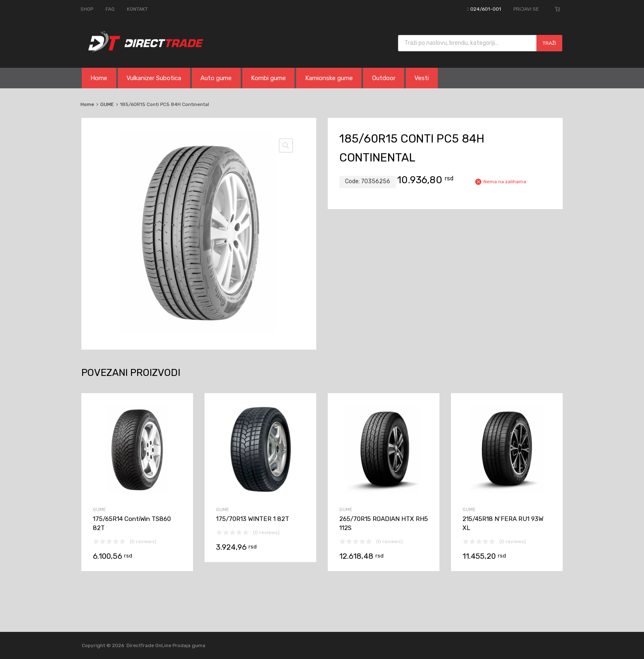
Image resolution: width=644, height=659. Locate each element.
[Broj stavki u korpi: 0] (557, 9)
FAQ (110, 9)
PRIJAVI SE (526, 9)
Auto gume (216, 78)
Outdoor (384, 78)
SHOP (87, 9)
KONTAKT (137, 9)
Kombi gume (268, 78)
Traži (549, 43)
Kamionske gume (329, 78)
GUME (107, 104)
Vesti (422, 78)
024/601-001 (486, 9)
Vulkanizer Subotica (154, 78)
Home (99, 78)
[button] (286, 145)
